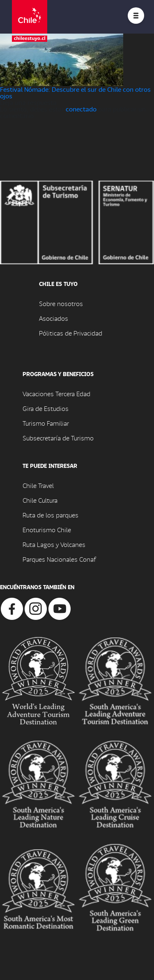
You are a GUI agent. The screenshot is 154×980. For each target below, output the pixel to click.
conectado (81, 109)
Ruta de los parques (51, 515)
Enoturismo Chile (47, 530)
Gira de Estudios (46, 408)
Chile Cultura (40, 500)
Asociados (54, 318)
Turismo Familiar (46, 423)
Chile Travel (38, 485)
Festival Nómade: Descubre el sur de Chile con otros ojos (75, 92)
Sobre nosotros (61, 303)
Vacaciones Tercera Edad (56, 394)
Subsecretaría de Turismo (58, 438)
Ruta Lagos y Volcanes (54, 544)
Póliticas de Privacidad (71, 333)
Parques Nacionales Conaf (59, 559)
